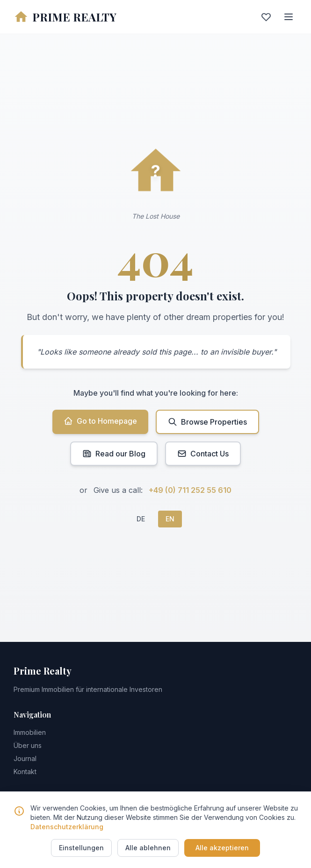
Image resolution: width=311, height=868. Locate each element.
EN (170, 519)
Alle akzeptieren (222, 848)
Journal (25, 758)
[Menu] (289, 17)
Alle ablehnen (148, 848)
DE (141, 519)
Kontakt (25, 772)
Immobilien (30, 732)
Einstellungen (81, 848)
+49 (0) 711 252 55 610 (190, 490)
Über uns (28, 745)
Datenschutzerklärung (67, 827)
